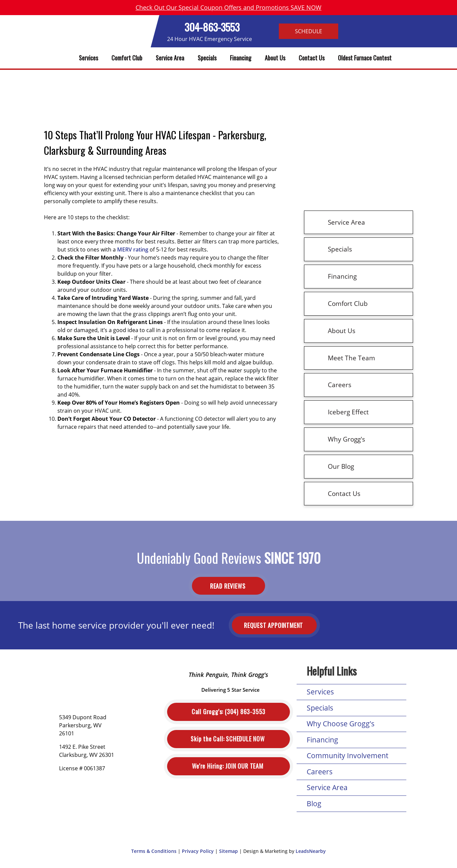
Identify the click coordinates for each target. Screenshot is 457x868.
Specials (207, 58)
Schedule (309, 31)
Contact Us (312, 58)
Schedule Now (228, 739)
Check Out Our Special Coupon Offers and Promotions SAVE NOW (228, 7)
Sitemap (228, 851)
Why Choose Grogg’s (341, 724)
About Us (275, 58)
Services (88, 58)
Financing (241, 58)
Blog (314, 804)
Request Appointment (274, 625)
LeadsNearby (311, 851)
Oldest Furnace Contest (365, 58)
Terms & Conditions (154, 851)
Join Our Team (228, 766)
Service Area (170, 58)
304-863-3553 (212, 27)
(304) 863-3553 (228, 712)
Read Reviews (228, 586)
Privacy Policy (198, 851)
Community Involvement (347, 756)
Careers (320, 772)
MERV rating (133, 249)
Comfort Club (127, 58)
